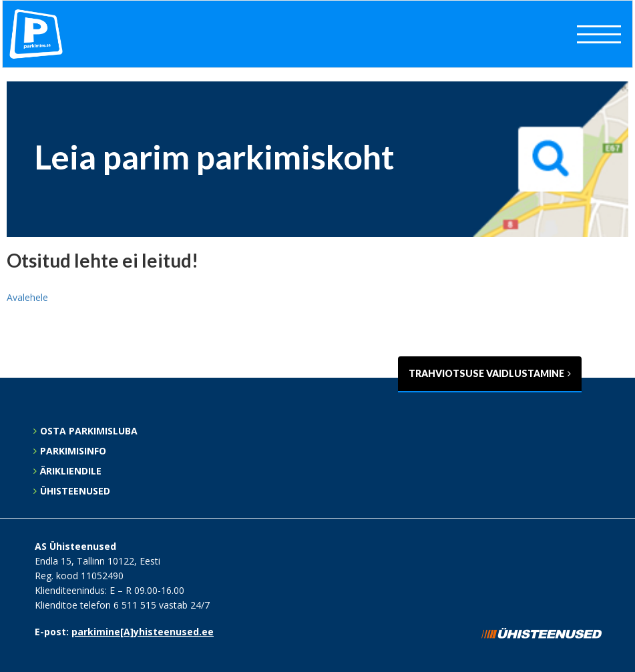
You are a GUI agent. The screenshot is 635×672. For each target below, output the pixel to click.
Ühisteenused (75, 491)
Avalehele (27, 297)
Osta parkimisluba (89, 431)
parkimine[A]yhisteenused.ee (143, 632)
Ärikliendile (71, 471)
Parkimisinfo (73, 451)
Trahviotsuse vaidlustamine (490, 373)
